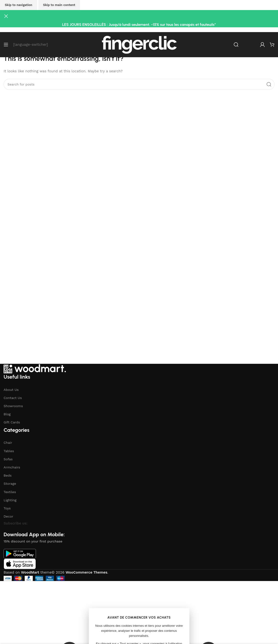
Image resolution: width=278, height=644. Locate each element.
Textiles (10, 492)
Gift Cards (12, 422)
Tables (9, 451)
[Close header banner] (6, 16)
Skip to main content (59, 5)
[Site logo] (139, 44)
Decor (8, 516)
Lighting (10, 500)
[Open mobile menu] (6, 45)
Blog (7, 414)
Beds (8, 475)
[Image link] (35, 368)
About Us (11, 390)
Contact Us (13, 398)
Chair (8, 443)
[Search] (236, 45)
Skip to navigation (19, 5)
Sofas (8, 459)
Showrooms (13, 406)
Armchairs (12, 467)
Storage (10, 484)
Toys (7, 508)
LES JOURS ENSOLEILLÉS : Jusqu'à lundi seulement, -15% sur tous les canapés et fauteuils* (139, 25)
